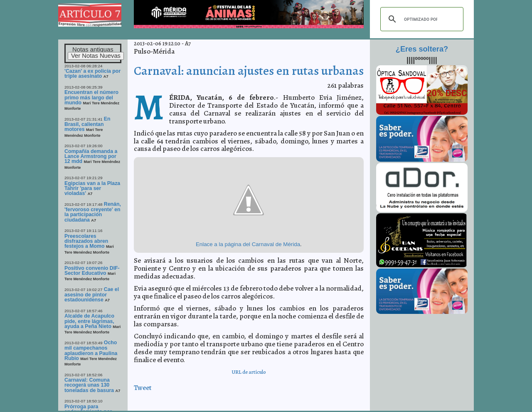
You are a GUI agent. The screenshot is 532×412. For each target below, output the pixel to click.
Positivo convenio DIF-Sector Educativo (92, 271)
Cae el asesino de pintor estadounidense (92, 295)
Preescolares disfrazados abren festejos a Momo (86, 241)
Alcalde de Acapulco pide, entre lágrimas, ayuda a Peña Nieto (89, 321)
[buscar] (421, 19)
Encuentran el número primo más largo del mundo (91, 97)
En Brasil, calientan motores (87, 124)
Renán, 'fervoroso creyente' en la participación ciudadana (93, 212)
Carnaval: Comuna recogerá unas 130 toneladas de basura (89, 385)
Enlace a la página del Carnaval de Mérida (248, 244)
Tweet (143, 388)
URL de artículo (249, 372)
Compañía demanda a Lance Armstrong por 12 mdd (91, 157)
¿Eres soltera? (422, 49)
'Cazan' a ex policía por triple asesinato (92, 74)
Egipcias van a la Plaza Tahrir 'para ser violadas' (92, 189)
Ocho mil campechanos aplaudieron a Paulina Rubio (91, 350)
